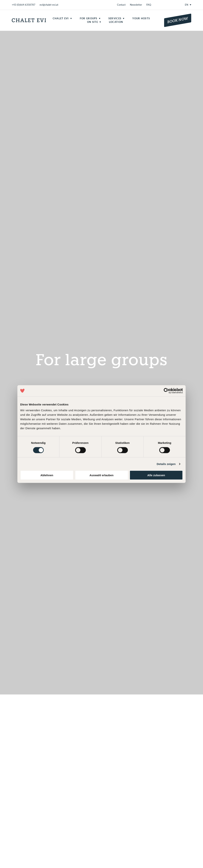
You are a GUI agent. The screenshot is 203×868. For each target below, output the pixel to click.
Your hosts (141, 18)
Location (116, 22)
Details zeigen (166, 464)
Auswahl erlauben (101, 475)
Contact (121, 5)
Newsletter (136, 5)
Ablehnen (47, 475)
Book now (178, 20)
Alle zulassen (156, 475)
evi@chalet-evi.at (49, 5)
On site (93, 22)
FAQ (149, 5)
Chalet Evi (61, 18)
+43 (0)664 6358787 (24, 5)
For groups (89, 18)
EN (187, 5)
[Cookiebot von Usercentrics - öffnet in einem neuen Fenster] (166, 391)
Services (115, 18)
